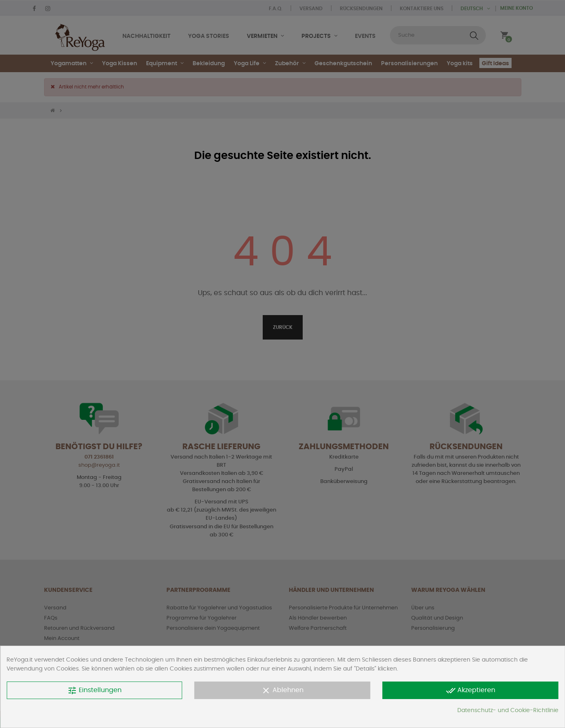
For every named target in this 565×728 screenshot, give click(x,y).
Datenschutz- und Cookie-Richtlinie (508, 710)
